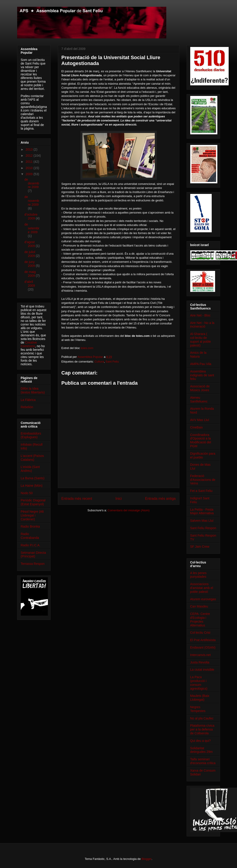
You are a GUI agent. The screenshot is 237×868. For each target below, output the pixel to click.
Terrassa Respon (33, 564)
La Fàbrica (28, 400)
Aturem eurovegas (203, 599)
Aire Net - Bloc (200, 315)
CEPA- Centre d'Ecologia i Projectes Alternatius (200, 619)
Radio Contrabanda (30, 536)
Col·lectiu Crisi (200, 633)
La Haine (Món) (32, 486)
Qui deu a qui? (201, 741)
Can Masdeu (199, 606)
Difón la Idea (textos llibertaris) (33, 390)
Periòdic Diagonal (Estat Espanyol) (33, 502)
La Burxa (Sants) (33, 478)
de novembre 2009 (32, 201)
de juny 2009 (30, 264)
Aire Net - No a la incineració (202, 325)
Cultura (99, 362)
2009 (29, 174)
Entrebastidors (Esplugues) (31, 435)
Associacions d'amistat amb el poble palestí (202, 588)
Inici (119, 499)
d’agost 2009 (30, 244)
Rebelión (27, 407)
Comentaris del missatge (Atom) (129, 510)
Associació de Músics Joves (200, 388)
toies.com (87, 348)
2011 (29, 162)
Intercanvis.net (201, 655)
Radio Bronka (30, 526)
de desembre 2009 (32, 183)
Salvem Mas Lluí (202, 521)
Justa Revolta (200, 662)
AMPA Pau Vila (201, 364)
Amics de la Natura (198, 355)
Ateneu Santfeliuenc (199, 399)
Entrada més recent (77, 499)
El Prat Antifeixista (203, 640)
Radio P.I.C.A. (31, 545)
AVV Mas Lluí (200, 420)
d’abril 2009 (30, 284)
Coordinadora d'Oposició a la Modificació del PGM (201, 440)
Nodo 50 (27, 493)
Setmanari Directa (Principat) (33, 555)
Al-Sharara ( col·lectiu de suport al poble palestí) (201, 340)
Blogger (146, 859)
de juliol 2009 (30, 254)
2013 (29, 149)
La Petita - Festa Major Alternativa (202, 511)
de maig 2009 (30, 274)
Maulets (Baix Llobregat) (200, 698)
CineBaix (197, 427)
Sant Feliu (112, 362)
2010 (29, 168)
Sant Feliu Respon (203, 528)
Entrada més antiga (160, 499)
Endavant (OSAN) (203, 647)
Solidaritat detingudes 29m (202, 750)
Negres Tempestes (198, 709)
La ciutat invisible (202, 670)
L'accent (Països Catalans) (32, 458)
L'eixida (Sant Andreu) (30, 469)
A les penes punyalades (198, 575)
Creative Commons (29, 344)
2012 (29, 156)
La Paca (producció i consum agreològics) (199, 683)
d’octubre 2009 (31, 216)
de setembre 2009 (32, 228)
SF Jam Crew (200, 547)
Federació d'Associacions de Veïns (203, 480)
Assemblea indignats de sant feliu (202, 375)
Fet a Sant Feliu (201, 491)
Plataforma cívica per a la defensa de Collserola (202, 729)
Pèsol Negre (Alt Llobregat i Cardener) (32, 515)
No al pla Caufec (202, 718)
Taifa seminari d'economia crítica (203, 761)
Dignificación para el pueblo (203, 455)
